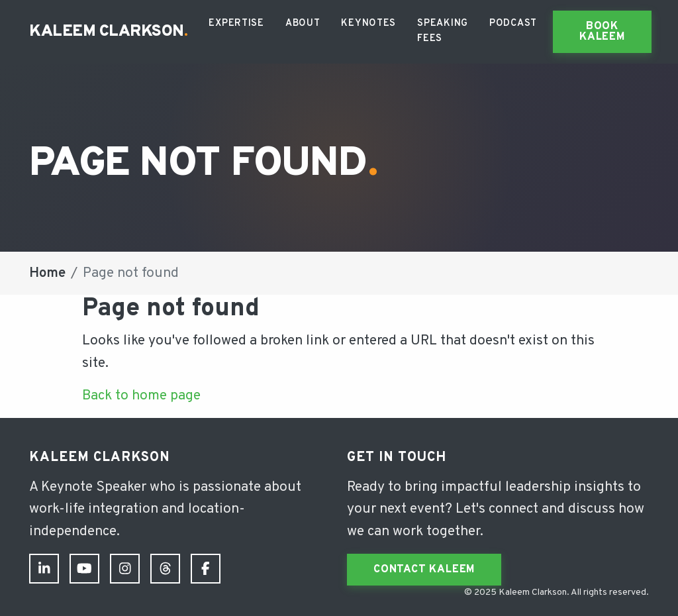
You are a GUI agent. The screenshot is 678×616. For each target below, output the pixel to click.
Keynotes (368, 24)
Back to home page (141, 396)
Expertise (236, 24)
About (303, 24)
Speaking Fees (443, 31)
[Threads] (165, 569)
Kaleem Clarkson (108, 32)
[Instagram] (125, 569)
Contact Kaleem (424, 570)
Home (47, 273)
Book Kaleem (602, 32)
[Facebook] (206, 569)
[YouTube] (84, 569)
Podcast (513, 24)
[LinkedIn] (44, 569)
